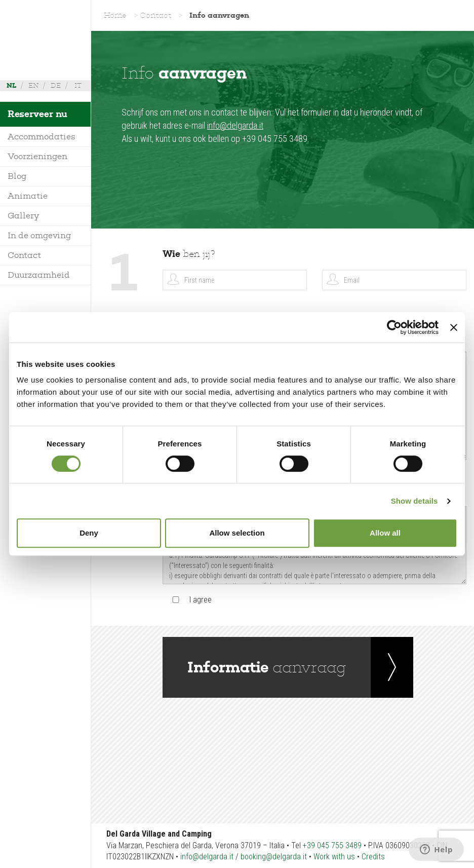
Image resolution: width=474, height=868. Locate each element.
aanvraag (267, 667)
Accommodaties (42, 137)
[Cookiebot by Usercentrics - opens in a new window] (394, 327)
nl (11, 85)
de (56, 85)
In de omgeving (39, 235)
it (78, 85)
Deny (89, 533)
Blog (17, 176)
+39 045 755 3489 (332, 845)
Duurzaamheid (39, 275)
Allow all (385, 533)
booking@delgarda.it (274, 857)
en (33, 85)
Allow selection (237, 533)
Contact (24, 255)
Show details (414, 501)
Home (115, 15)
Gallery (23, 216)
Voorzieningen (37, 156)
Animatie (28, 196)
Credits (373, 857)
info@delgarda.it (235, 125)
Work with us (334, 857)
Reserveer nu (37, 114)
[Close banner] (454, 327)
